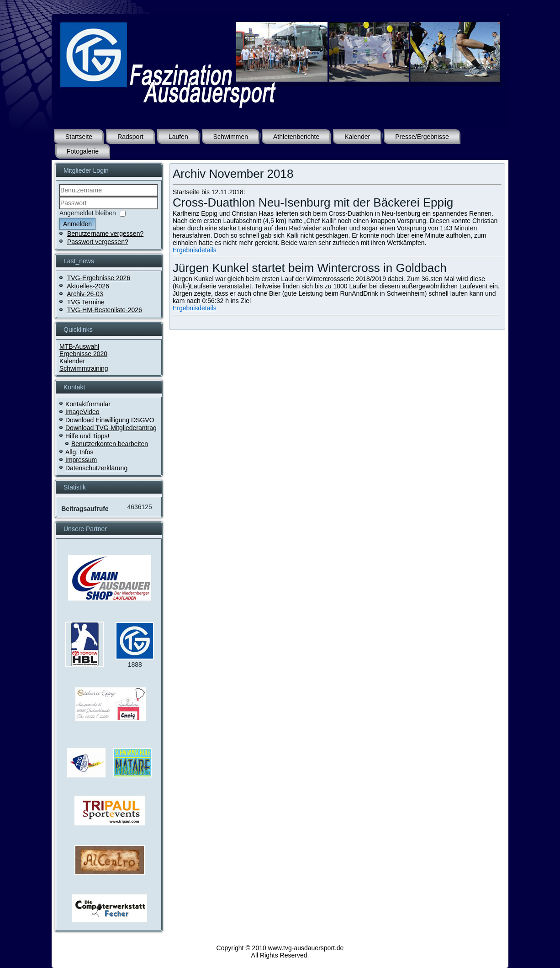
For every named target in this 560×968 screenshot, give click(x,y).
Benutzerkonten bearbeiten (110, 444)
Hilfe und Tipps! (87, 436)
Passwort (60, 210)
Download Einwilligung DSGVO (110, 420)
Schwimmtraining (84, 368)
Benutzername (60, 197)
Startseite (79, 137)
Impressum (81, 460)
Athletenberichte (296, 137)
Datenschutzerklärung (96, 468)
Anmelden (77, 224)
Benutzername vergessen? (105, 234)
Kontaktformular (88, 404)
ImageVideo (82, 412)
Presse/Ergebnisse (422, 137)
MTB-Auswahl (79, 346)
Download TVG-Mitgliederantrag (111, 428)
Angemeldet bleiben (88, 213)
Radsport (130, 137)
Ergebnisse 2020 (83, 354)
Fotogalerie (83, 151)
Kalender (357, 137)
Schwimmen (231, 137)
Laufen (178, 137)
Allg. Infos (79, 452)
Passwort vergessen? (98, 242)
